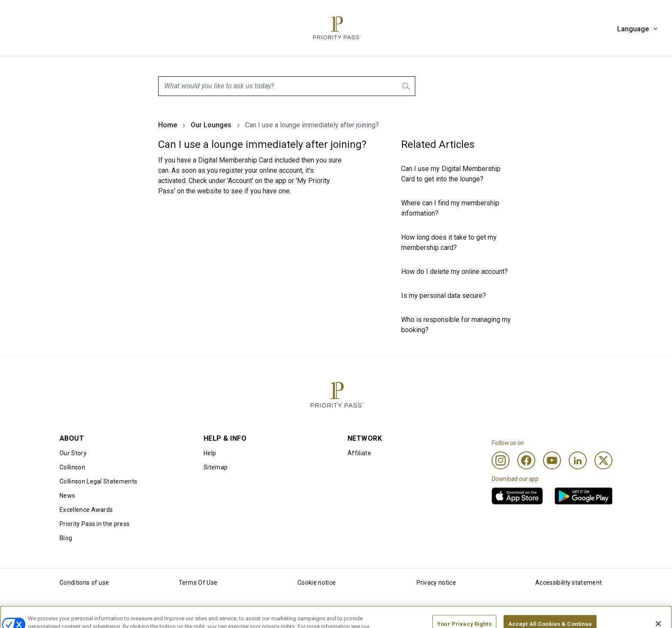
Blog (66, 538)
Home (168, 125)
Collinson (72, 467)
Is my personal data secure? (444, 296)
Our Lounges (211, 125)
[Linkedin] (578, 460)
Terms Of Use (198, 583)
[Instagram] (501, 460)
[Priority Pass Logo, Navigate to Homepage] (336, 28)
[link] (517, 496)
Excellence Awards (86, 510)
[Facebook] (526, 460)
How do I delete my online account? (454, 272)
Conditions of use (84, 583)
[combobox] (287, 86)
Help (210, 453)
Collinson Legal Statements (98, 481)
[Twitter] (603, 460)
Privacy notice (436, 583)
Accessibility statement (568, 583)
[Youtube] (552, 460)
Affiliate (359, 453)
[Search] (407, 86)
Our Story (73, 453)
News (67, 496)
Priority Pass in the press (94, 524)
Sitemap (216, 467)
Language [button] (638, 29)
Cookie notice (316, 583)
